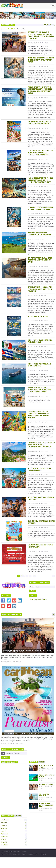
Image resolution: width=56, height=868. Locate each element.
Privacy (9, 854)
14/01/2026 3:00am (33, 551)
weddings (14, 845)
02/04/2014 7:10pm (44, 797)
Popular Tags (7, 816)
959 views (19, 662)
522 (46, 187)
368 (46, 266)
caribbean (14, 820)
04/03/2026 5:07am (33, 527)
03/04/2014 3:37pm (44, 769)
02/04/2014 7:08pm (44, 809)
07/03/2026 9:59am (33, 451)
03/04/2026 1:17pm (33, 128)
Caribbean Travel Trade (8, 29)
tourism (14, 828)
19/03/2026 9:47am (33, 321)
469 (46, 159)
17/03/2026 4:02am (33, 98)
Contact (24, 854)
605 (46, 527)
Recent (42, 762)
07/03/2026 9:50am (33, 475)
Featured (34, 762)
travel (14, 831)
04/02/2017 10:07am (7, 744)
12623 (41, 810)
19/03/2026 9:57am (33, 266)
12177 (41, 780)
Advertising (16, 854)
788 (46, 128)
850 (46, 214)
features (14, 842)
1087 (46, 396)
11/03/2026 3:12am (33, 396)
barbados (14, 834)
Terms (3, 854)
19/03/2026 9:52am (33, 296)
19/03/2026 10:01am (33, 239)
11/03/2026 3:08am (33, 422)
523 (46, 475)
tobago (14, 839)
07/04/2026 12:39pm (33, 43)
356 (46, 321)
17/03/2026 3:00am (33, 370)
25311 (41, 788)
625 (46, 551)
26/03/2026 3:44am (33, 187)
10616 (41, 799)
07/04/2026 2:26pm (6, 662)
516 (46, 66)
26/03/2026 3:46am (33, 159)
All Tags (18, 816)
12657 (41, 771)
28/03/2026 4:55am (33, 66)
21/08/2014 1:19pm (44, 778)
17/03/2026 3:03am (33, 347)
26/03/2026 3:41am (33, 214)
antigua (14, 826)
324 (46, 296)
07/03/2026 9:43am (33, 504)
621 (46, 347)
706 (46, 451)
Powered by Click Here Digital (37, 854)
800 (46, 370)
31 (34, 576)
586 (47, 239)
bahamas (14, 837)
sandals (14, 823)
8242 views (20, 744)
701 (47, 43)
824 (46, 504)
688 (46, 98)
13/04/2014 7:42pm (44, 786)
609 (46, 422)
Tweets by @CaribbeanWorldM (38, 599)
